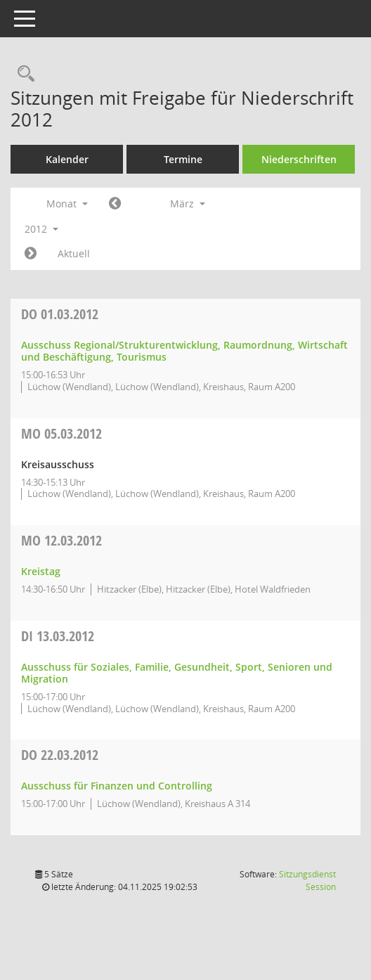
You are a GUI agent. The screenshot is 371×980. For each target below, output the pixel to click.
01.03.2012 (60, 314)
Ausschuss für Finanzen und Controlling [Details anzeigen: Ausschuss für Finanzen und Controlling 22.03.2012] (117, 786)
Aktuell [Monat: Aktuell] (74, 253)
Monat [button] (67, 204)
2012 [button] (41, 229)
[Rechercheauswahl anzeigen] (22, 74)
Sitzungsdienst (307, 881)
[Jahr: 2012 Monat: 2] (115, 204)
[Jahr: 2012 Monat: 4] (31, 254)
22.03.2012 (60, 755)
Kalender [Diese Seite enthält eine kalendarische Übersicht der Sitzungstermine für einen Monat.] (67, 159)
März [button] (188, 204)
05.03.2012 (61, 433)
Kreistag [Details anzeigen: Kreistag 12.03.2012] (41, 571)
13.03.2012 (58, 636)
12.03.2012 (61, 540)
